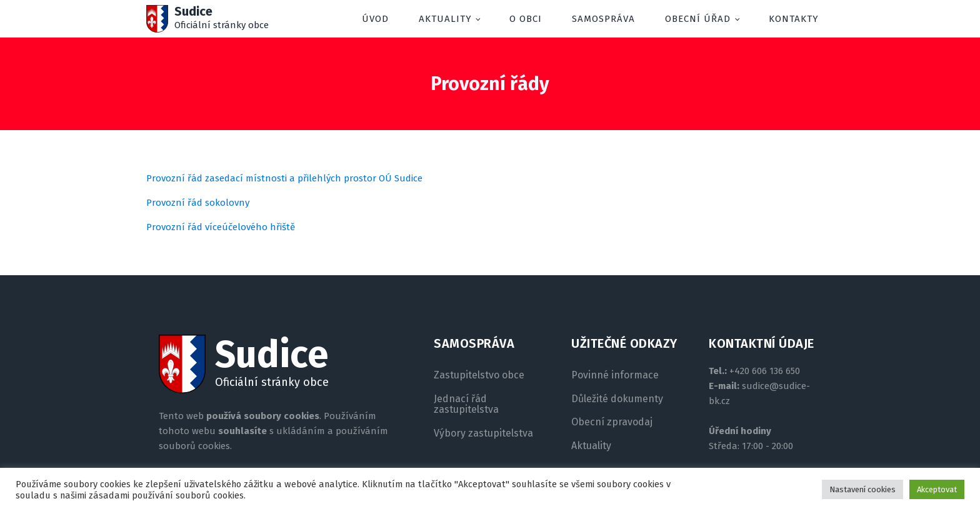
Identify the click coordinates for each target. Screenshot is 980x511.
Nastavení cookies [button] (862, 489)
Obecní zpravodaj (612, 422)
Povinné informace (615, 375)
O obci (526, 19)
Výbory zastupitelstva (483, 433)
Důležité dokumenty (617, 399)
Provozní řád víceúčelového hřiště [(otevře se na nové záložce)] (221, 227)
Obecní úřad (698, 19)
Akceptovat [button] (937, 489)
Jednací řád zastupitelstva (466, 404)
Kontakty (794, 19)
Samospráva (603, 19)
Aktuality (445, 19)
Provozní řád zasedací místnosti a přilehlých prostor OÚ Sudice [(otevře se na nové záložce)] (284, 178)
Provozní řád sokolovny (198, 203)
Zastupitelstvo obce (479, 375)
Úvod (375, 19)
